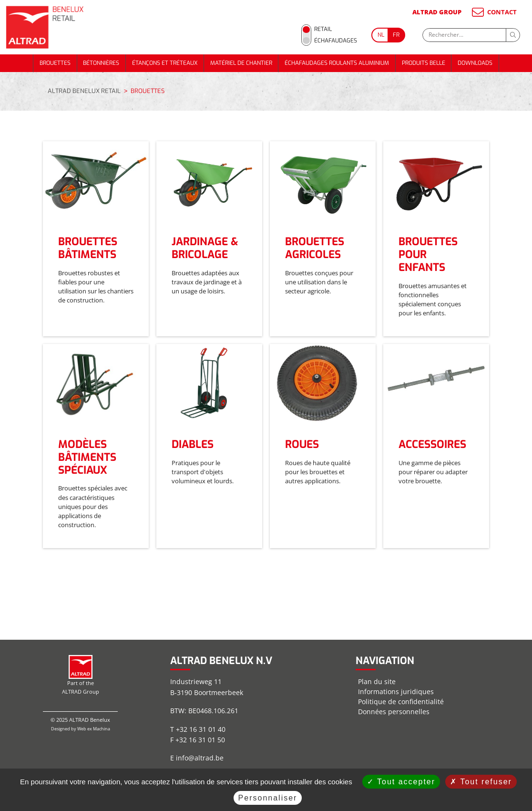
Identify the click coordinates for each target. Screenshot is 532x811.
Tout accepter (401, 782)
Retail (323, 29)
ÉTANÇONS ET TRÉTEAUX (165, 63)
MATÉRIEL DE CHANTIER (241, 63)
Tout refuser (481, 782)
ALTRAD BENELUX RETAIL (84, 91)
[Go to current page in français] (397, 35)
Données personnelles (394, 712)
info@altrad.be (200, 758)
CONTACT (494, 12)
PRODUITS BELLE (424, 63)
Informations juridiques (396, 691)
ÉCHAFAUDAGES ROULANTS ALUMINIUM (337, 63)
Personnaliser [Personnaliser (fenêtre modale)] (268, 798)
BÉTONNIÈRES (101, 63)
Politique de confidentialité (401, 702)
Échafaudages (336, 41)
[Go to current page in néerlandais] (380, 35)
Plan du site (377, 681)
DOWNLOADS (475, 63)
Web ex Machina (94, 729)
